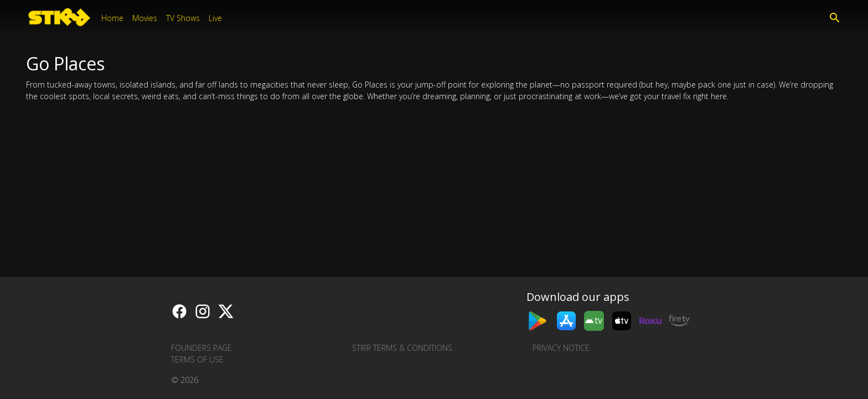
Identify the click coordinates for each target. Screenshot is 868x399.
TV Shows (183, 18)
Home (112, 18)
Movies (145, 18)
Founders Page (201, 348)
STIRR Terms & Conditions (402, 348)
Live (215, 18)
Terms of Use (197, 359)
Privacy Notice (561, 348)
